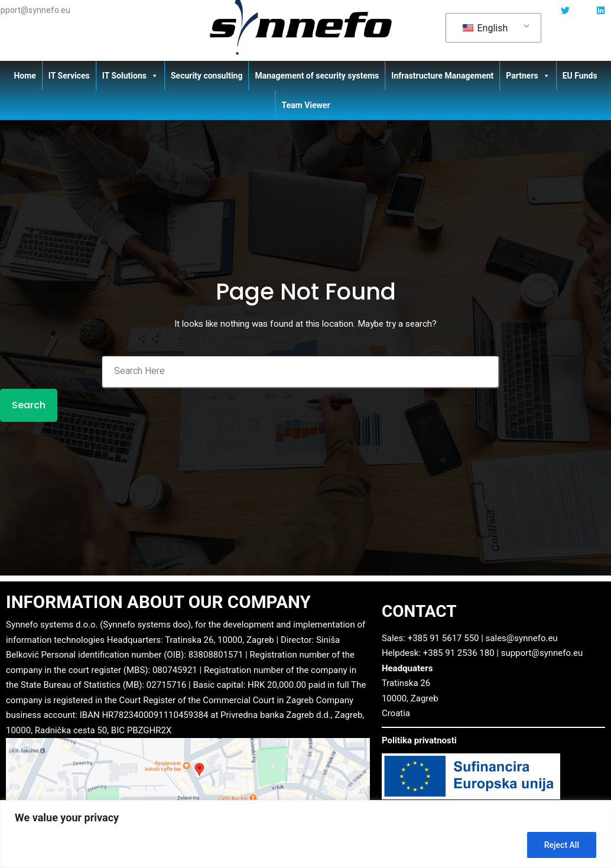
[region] (305, 834)
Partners (528, 76)
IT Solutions (130, 76)
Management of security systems (317, 76)
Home (25, 76)
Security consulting (207, 76)
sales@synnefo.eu (522, 639)
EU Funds (580, 76)
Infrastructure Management (442, 76)
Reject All (562, 845)
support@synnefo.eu (542, 654)
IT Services (69, 76)
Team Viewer (305, 105)
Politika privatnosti (419, 742)
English (485, 28)
